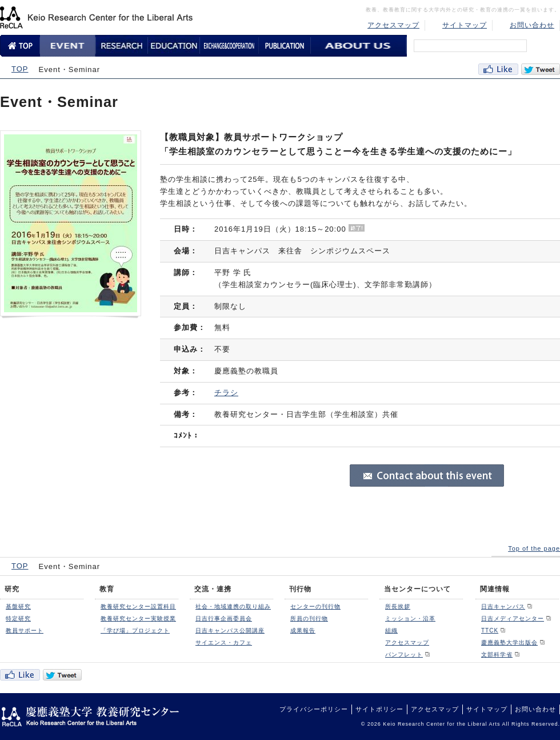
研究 (12, 589)
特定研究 (18, 618)
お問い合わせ (532, 25)
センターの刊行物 (315, 606)
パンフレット (404, 655)
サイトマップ (465, 25)
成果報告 (303, 630)
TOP (20, 69)
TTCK (490, 630)
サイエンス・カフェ (224, 642)
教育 (107, 589)
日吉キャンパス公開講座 (230, 630)
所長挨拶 (398, 606)
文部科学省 (497, 655)
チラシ (226, 393)
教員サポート (25, 630)
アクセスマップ (393, 25)
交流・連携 (213, 589)
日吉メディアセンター (513, 618)
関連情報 (495, 589)
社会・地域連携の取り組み (233, 606)
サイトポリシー (379, 709)
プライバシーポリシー (314, 709)
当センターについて (417, 589)
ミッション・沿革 (410, 618)
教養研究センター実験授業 (138, 618)
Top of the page (534, 548)
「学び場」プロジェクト (135, 630)
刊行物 (300, 589)
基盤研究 (18, 606)
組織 (391, 630)
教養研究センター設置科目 (138, 606)
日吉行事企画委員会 (224, 618)
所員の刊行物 (309, 618)
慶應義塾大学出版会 (509, 642)
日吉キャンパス (503, 606)
